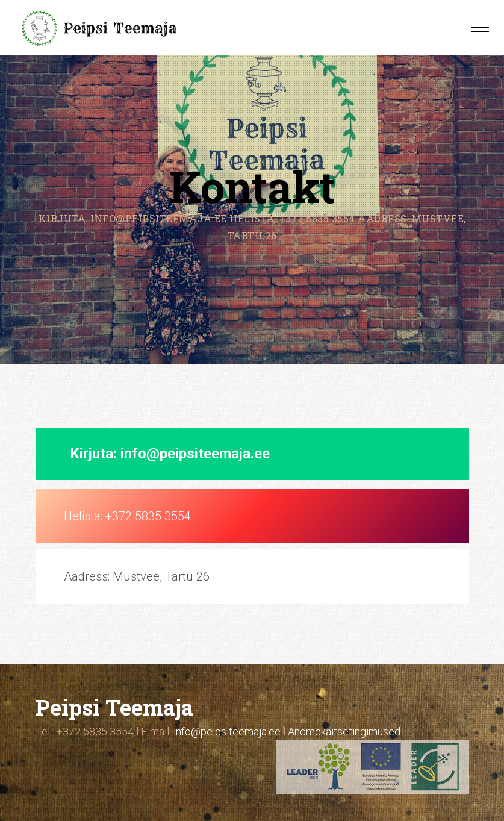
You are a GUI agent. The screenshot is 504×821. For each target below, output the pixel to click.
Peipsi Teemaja (114, 707)
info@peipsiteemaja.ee (195, 454)
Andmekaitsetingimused (344, 732)
